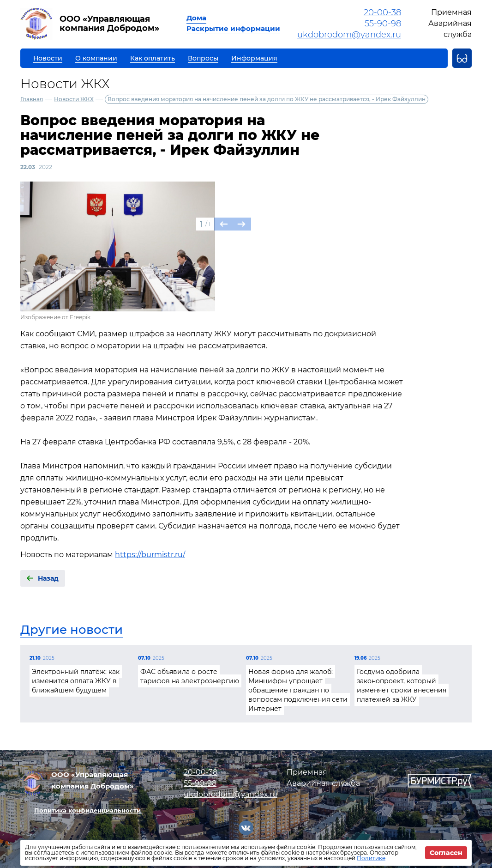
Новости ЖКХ (74, 99)
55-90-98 (383, 24)
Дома (196, 18)
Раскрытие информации (233, 28)
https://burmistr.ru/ (150, 555)
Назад (48, 578)
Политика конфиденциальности (87, 810)
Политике (371, 858)
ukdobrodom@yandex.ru (349, 35)
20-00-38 (382, 12)
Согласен (446, 853)
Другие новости (72, 630)
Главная (32, 99)
